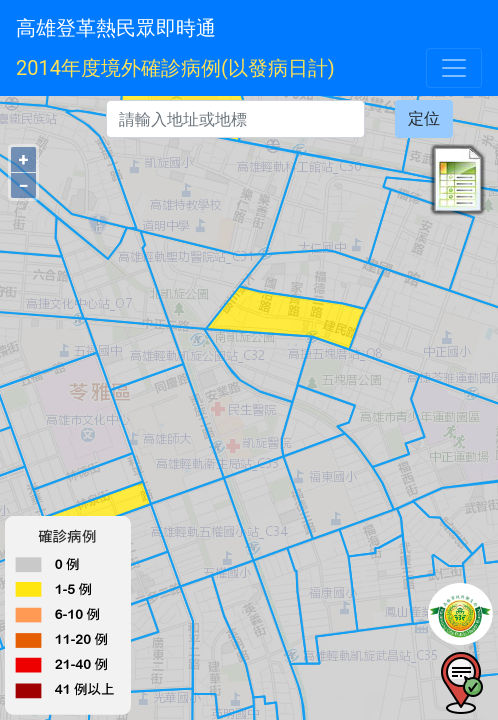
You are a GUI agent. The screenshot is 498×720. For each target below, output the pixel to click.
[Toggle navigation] (454, 68)
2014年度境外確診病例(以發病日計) (175, 68)
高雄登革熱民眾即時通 (116, 28)
